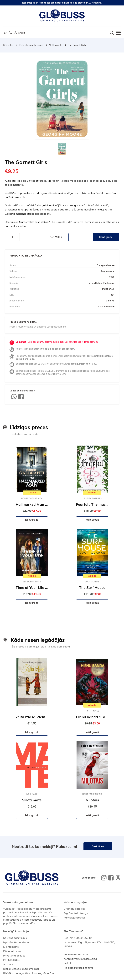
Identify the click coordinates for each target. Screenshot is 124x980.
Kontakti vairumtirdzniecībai (81, 959)
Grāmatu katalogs (75, 909)
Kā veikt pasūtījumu (15, 938)
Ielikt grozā (106, 237)
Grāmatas (8, 45)
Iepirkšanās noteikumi (16, 942)
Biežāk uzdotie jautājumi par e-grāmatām (28, 973)
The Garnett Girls (77, 45)
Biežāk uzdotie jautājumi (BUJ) (21, 969)
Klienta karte (11, 947)
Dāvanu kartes (12, 951)
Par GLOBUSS (12, 960)
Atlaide (32, 493)
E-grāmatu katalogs (76, 913)
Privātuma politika (14, 956)
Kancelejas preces (75, 918)
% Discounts (56, 45)
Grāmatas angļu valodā (31, 45)
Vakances (9, 964)
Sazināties (98, 846)
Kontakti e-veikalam (76, 954)
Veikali (68, 963)
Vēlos (56, 237)
